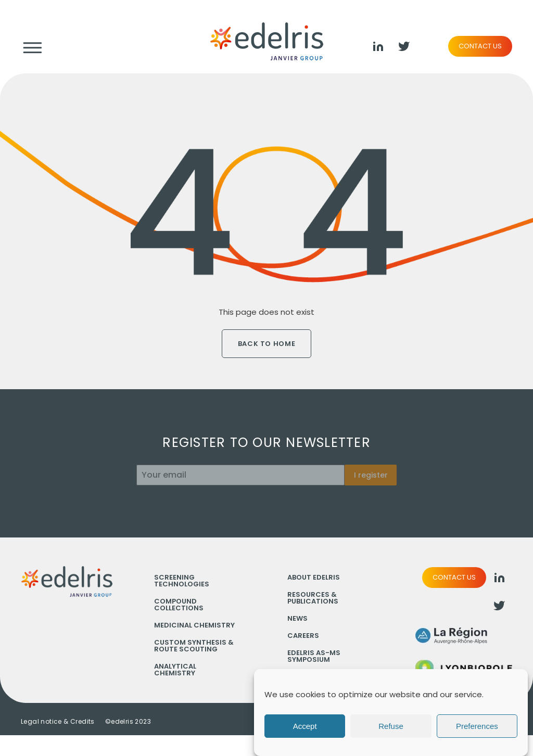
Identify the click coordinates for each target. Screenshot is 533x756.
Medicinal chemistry (194, 625)
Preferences (477, 726)
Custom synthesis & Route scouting (194, 646)
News (297, 618)
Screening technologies (182, 581)
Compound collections (179, 605)
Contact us (480, 46)
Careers (303, 636)
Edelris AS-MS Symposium (314, 656)
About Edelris (314, 577)
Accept (305, 726)
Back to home (267, 344)
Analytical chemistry (175, 670)
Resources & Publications (313, 598)
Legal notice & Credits (58, 722)
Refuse (391, 726)
